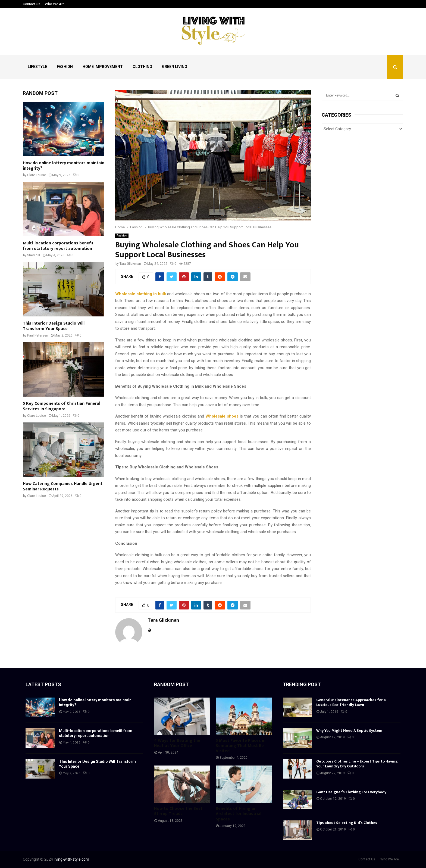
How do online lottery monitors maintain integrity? (64, 166)
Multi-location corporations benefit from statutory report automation (58, 246)
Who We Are (55, 4)
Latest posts (43, 684)
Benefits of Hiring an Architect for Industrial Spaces (239, 814)
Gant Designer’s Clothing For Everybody (351, 792)
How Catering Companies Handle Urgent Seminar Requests (63, 486)
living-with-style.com (71, 859)
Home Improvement (103, 67)
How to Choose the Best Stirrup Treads (178, 811)
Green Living (175, 67)
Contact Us (32, 4)
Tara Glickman (130, 264)
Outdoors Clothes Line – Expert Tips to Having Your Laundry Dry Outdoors (357, 764)
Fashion (65, 67)
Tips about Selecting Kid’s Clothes (347, 823)
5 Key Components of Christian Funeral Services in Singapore (62, 406)
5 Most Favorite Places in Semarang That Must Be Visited (241, 746)
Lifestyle (37, 67)
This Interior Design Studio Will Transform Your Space (54, 326)
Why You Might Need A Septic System (349, 731)
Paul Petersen (38, 335)
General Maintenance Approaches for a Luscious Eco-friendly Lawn (351, 702)
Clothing (142, 67)
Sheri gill (34, 255)
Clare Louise (37, 175)
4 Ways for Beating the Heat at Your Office (177, 743)
